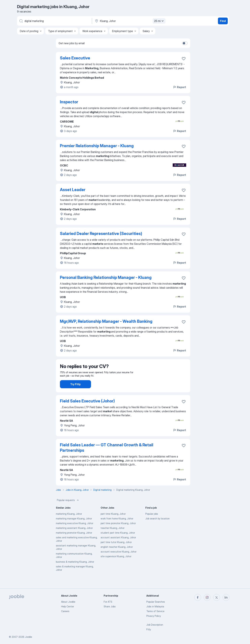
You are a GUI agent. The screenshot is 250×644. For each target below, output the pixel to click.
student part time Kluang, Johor (118, 542)
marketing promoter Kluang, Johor (74, 542)
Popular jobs (152, 523)
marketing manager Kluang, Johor (74, 528)
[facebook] (198, 597)
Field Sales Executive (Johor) (87, 410)
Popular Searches (156, 602)
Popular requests (68, 510)
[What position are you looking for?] (54, 21)
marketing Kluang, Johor (69, 523)
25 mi (159, 21)
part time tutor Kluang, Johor (116, 552)
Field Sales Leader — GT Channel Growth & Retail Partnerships (107, 457)
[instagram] (207, 597)
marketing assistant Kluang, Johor (74, 537)
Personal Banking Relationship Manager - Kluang (106, 277)
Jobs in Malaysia (155, 606)
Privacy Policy (154, 616)
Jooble (29, 637)
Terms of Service (155, 611)
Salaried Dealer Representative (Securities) (101, 234)
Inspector (69, 102)
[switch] (185, 43)
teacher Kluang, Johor (113, 537)
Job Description (155, 625)
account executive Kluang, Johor (119, 561)
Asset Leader (73, 190)
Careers (65, 611)
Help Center (68, 606)
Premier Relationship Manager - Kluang (97, 146)
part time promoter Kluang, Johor (118, 533)
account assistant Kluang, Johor (118, 547)
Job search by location (157, 528)
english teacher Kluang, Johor (117, 556)
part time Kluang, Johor (113, 523)
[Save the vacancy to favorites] (184, 59)
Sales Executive (75, 58)
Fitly (149, 629)
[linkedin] (226, 597)
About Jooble (68, 602)
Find (223, 21)
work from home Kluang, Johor (117, 528)
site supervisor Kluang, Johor (116, 566)
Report (179, 87)
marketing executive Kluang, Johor (75, 533)
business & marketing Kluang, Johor (75, 571)
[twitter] (217, 597)
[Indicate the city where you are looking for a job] (130, 21)
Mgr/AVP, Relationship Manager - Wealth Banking (106, 321)
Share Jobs (110, 606)
